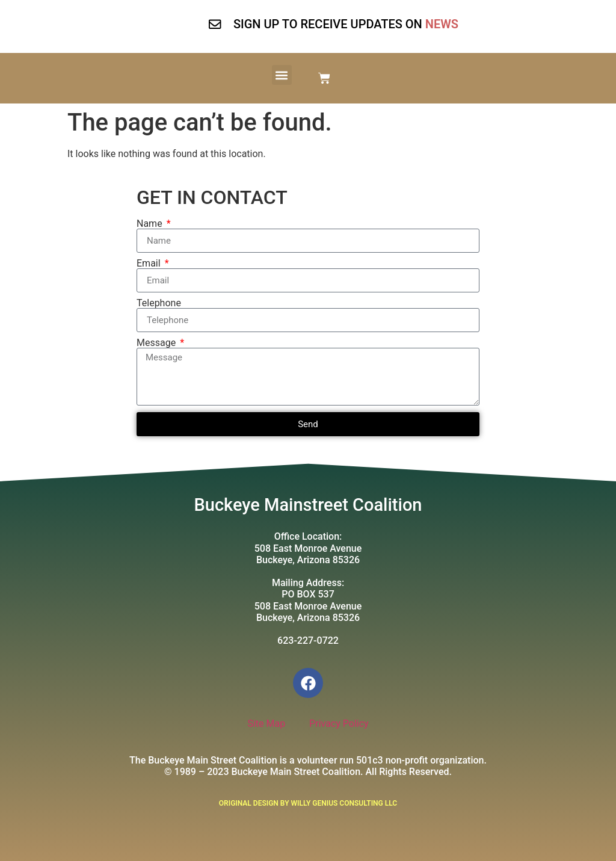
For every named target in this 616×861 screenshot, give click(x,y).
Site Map (266, 724)
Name (151, 224)
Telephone (159, 303)
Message (157, 343)
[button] (282, 75)
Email (150, 264)
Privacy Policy (339, 724)
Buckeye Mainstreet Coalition (308, 505)
